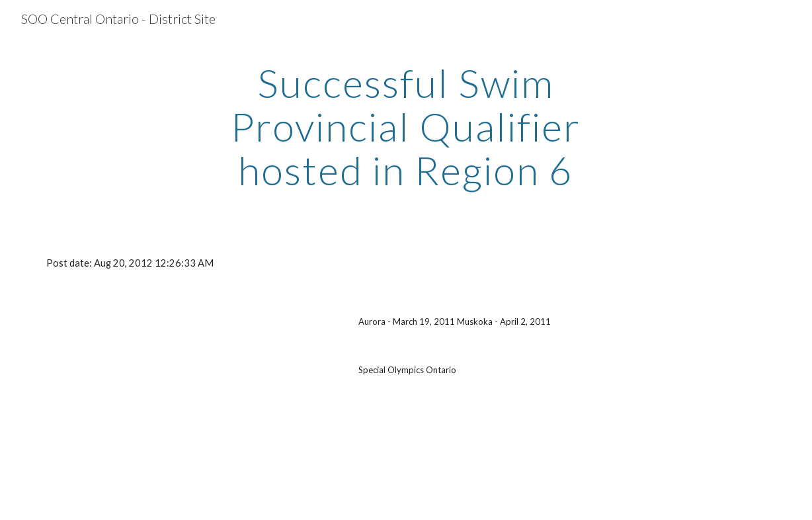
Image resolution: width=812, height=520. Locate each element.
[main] (406, 126)
